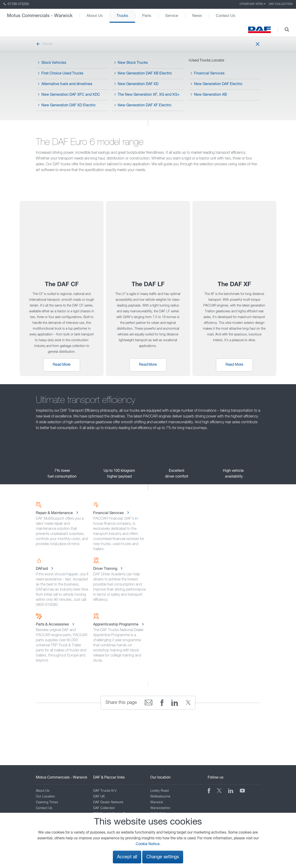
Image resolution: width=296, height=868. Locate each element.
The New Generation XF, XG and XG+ (147, 95)
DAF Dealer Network (108, 802)
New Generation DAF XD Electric (67, 105)
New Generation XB (209, 95)
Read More (62, 365)
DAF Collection (281, 4)
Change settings (163, 857)
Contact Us (225, 16)
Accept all (127, 857)
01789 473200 (16, 4)
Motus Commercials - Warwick (40, 16)
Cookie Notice (148, 844)
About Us (95, 16)
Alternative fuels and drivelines (65, 84)
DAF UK (99, 797)
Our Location (45, 797)
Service (172, 16)
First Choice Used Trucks (61, 73)
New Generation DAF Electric (217, 84)
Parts (147, 16)
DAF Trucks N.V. (105, 791)
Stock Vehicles (52, 63)
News (197, 16)
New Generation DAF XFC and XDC (69, 95)
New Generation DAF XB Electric (143, 73)
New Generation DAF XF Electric (143, 105)
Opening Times (47, 802)
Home (44, 44)
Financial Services (208, 73)
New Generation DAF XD (136, 84)
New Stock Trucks (131, 63)
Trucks (122, 16)
